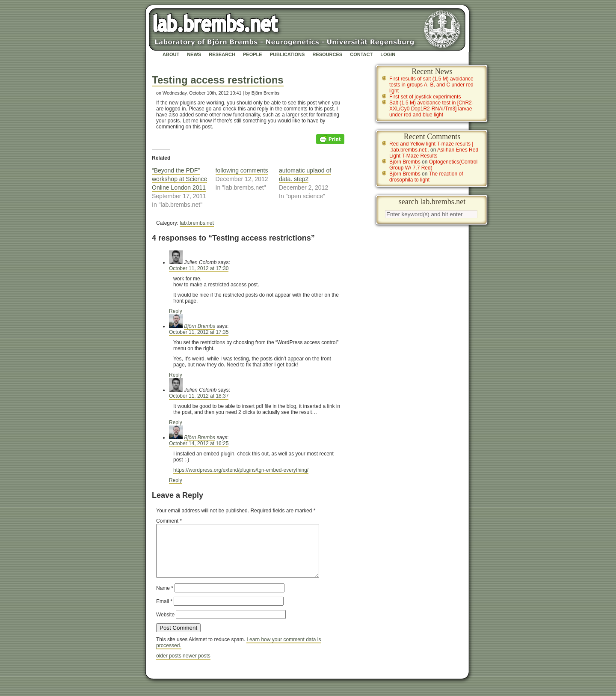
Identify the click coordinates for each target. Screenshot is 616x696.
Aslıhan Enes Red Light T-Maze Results (434, 153)
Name (165, 598)
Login (388, 54)
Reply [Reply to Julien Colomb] (176, 311)
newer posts (197, 666)
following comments (242, 170)
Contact (361, 54)
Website (165, 625)
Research (222, 54)
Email (164, 612)
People (253, 54)
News (194, 54)
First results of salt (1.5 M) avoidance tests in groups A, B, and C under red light (431, 85)
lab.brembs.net (197, 223)
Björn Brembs (200, 326)
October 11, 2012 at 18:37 (199, 396)
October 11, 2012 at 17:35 (199, 332)
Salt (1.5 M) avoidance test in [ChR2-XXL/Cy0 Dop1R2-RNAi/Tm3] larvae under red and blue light (431, 109)
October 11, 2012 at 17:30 (199, 268)
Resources (327, 54)
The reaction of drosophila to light (426, 177)
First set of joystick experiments (425, 97)
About (171, 54)
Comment (169, 521)
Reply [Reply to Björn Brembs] (176, 375)
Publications (287, 54)
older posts (169, 666)
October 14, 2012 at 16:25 (199, 443)
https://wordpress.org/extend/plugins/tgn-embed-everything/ (241, 470)
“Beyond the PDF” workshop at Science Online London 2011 (179, 179)
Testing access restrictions (218, 80)
